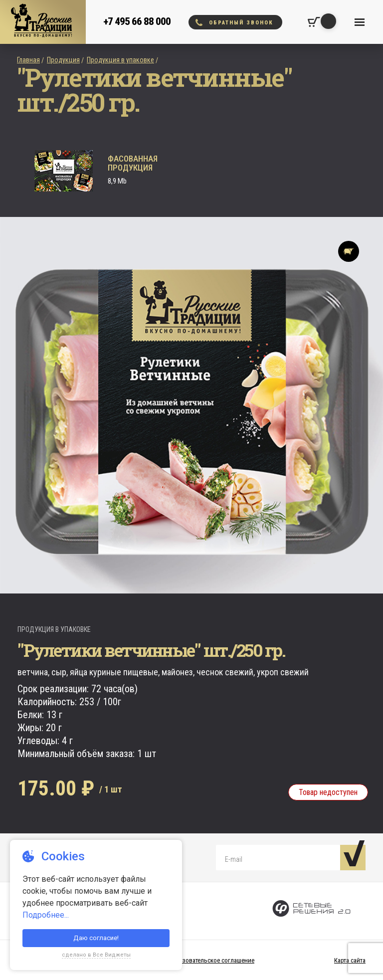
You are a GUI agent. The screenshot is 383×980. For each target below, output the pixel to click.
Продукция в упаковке (120, 60)
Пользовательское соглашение (211, 960)
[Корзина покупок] (314, 22)
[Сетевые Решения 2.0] (311, 911)
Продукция (63, 60)
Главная (28, 60)
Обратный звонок (234, 22)
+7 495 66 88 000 (137, 21)
